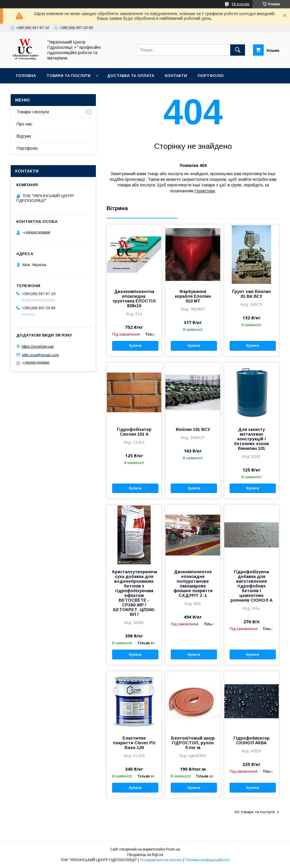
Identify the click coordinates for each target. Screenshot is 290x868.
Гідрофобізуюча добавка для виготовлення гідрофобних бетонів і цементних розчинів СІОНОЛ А (252, 586)
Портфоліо (211, 76)
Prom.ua (173, 849)
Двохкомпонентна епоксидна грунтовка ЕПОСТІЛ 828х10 (134, 299)
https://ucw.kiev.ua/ (38, 346)
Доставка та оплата (131, 76)
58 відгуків (241, 4)
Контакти (176, 76)
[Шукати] (238, 50)
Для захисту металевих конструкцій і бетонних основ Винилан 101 (252, 439)
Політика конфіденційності (207, 860)
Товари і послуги (33, 112)
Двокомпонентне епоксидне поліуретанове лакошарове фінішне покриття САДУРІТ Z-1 (193, 584)
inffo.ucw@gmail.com (40, 355)
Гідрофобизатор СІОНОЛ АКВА (252, 740)
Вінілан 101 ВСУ (193, 429)
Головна (26, 76)
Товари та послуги (69, 76)
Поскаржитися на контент (161, 860)
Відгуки (24, 136)
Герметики (205, 191)
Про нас (24, 124)
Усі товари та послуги (254, 812)
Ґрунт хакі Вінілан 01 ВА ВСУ (251, 294)
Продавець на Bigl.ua (145, 855)
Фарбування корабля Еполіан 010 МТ (193, 296)
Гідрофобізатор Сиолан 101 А (134, 432)
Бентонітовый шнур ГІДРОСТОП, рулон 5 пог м (193, 743)
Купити (135, 346)
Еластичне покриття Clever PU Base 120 (134, 743)
